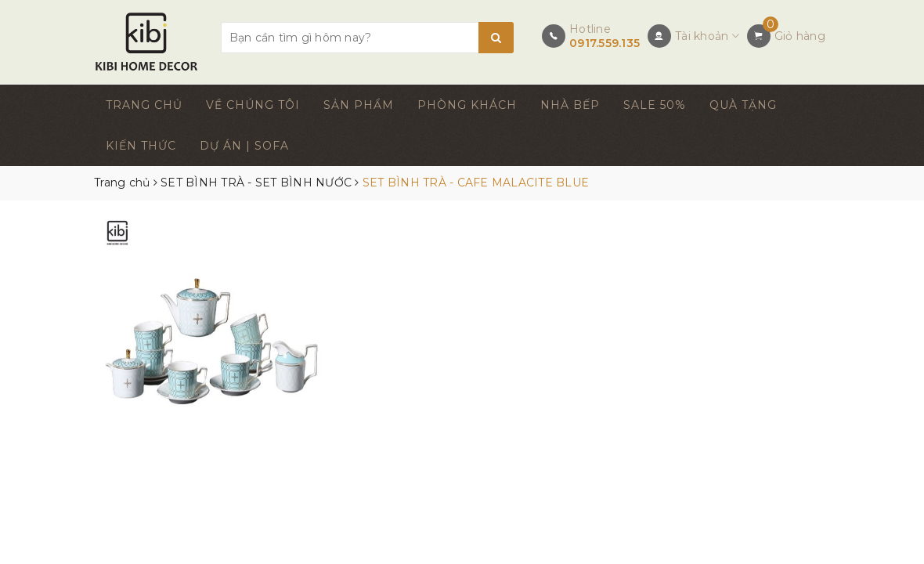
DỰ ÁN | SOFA (244, 146)
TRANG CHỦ (144, 105)
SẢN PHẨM (359, 105)
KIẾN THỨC (141, 146)
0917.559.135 (605, 43)
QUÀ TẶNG (743, 105)
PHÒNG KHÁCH (467, 105)
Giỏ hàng (800, 36)
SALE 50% (655, 105)
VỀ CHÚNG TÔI (253, 105)
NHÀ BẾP (570, 105)
